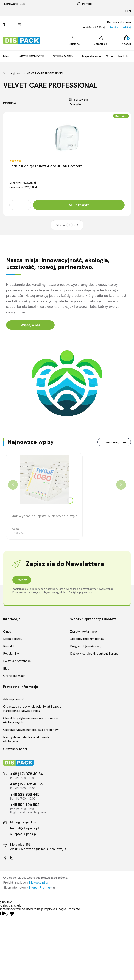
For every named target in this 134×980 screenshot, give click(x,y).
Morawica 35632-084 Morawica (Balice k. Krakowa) (37, 847)
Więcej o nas (30, 325)
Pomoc (84, 4)
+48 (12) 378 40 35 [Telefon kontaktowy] (26, 784)
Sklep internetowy (28, 887)
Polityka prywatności (17, 661)
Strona (60, 225)
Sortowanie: (81, 99)
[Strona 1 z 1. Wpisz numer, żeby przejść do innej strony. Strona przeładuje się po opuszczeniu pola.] (70, 225)
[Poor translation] (10, 914)
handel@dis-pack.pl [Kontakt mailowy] (24, 828)
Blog (6, 668)
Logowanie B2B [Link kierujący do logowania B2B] (15, 4)
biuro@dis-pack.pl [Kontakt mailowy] (23, 823)
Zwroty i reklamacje (84, 631)
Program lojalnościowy (86, 646)
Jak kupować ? (13, 699)
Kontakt (8, 646)
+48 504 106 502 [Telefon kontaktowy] (25, 805)
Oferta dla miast (14, 676)
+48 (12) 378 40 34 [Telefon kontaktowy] (26, 774)
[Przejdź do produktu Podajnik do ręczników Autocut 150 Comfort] (67, 138)
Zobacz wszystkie (114, 442)
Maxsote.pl (37, 883)
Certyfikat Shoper (15, 749)
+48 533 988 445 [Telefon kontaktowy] (25, 794)
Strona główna (12, 73)
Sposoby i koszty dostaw (87, 639)
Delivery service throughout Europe (94, 653)
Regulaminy (11, 653)
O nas (7, 631)
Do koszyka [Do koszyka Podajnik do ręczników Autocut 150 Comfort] (79, 205)
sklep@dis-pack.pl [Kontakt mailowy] (23, 834)
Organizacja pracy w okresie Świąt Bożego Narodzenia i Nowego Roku (32, 709)
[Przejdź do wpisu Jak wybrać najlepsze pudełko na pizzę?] (44, 479)
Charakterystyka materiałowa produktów (31, 730)
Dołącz (22, 580)
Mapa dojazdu (13, 639)
